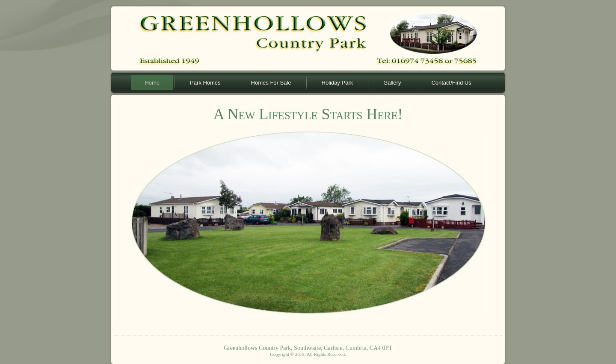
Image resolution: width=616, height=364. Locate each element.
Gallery (392, 83)
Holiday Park (338, 83)
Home (152, 83)
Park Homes (205, 83)
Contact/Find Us (451, 83)
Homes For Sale (271, 83)
